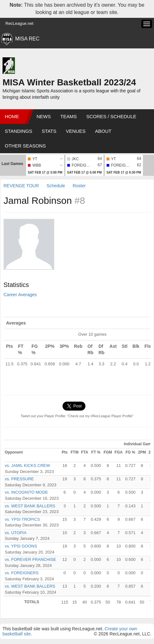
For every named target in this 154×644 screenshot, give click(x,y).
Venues (76, 131)
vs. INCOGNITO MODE (26, 492)
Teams (69, 116)
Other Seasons (25, 146)
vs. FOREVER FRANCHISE (30, 559)
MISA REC (27, 39)
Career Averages (20, 295)
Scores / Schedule (111, 116)
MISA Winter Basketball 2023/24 (69, 82)
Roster (79, 186)
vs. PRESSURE (19, 479)
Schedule (56, 186)
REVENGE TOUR (21, 186)
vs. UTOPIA (16, 533)
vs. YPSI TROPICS (22, 519)
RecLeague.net (19, 23)
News (44, 116)
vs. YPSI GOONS (21, 546)
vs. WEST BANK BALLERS (30, 506)
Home (12, 116)
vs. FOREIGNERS (22, 573)
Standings (18, 131)
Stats (49, 131)
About (103, 131)
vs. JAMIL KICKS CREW (27, 465)
